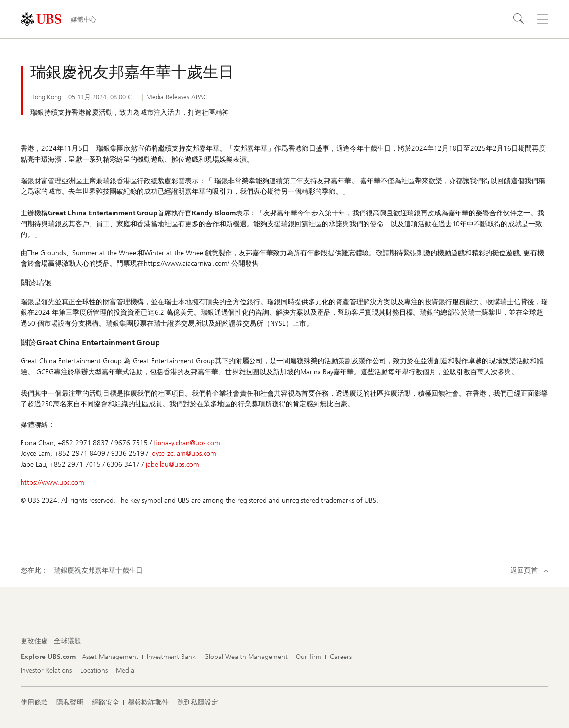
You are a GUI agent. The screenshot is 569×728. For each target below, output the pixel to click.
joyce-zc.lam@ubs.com (183, 454)
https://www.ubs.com (52, 482)
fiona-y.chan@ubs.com (187, 443)
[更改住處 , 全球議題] (68, 641)
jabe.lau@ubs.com (172, 464)
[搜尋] (519, 19)
